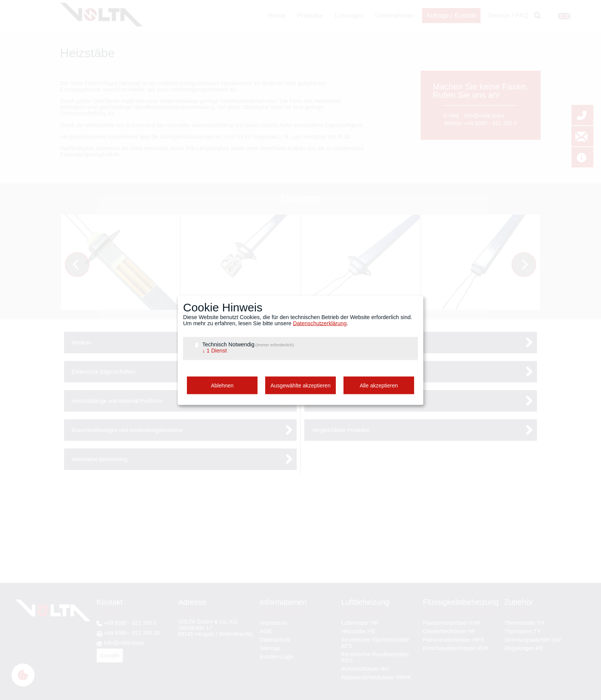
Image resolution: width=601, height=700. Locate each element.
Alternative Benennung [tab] (100, 459)
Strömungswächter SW (532, 640)
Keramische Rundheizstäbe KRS (375, 657)
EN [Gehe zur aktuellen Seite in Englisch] (561, 16)
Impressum (273, 623)
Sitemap (270, 648)
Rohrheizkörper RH (365, 669)
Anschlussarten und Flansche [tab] (348, 372)
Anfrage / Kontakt (451, 16)
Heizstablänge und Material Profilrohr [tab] (117, 401)
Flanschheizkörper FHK (452, 623)
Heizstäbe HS (358, 631)
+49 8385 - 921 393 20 (132, 633)
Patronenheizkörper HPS (453, 640)
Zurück (82, 266)
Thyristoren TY (522, 631)
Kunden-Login (277, 657)
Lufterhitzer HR (360, 623)
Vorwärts (529, 266)
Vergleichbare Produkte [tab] (341, 430)
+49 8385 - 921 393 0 (490, 123)
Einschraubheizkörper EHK (456, 648)
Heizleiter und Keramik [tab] (340, 401)
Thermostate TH (524, 623)
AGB (266, 631)
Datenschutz (275, 640)
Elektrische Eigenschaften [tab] (104, 372)
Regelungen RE (524, 648)
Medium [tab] (82, 343)
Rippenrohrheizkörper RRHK (376, 677)
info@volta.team (484, 116)
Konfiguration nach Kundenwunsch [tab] (355, 343)
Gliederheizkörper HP (449, 631)
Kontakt (110, 655)
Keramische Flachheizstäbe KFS (375, 643)
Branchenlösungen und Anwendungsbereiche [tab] (127, 430)
